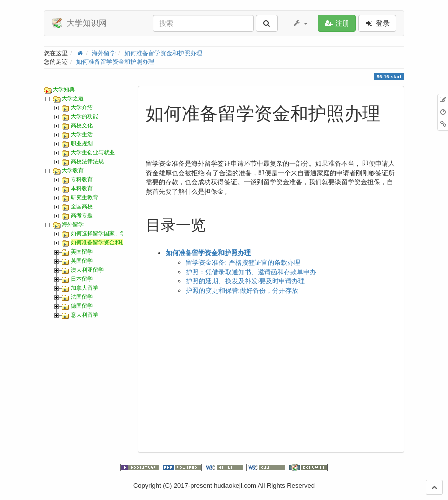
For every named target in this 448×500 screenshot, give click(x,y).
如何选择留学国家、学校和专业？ (112, 233)
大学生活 (82, 134)
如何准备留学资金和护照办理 (163, 53)
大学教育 (73, 170)
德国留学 (82, 306)
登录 (377, 23)
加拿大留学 (84, 288)
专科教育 (82, 179)
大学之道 (73, 98)
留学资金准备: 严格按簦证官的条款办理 (243, 262)
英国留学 (82, 261)
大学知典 (64, 89)
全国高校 (82, 206)
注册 (337, 23)
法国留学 (82, 297)
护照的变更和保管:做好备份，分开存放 (242, 290)
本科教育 (82, 188)
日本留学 (82, 279)
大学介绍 (82, 107)
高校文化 (82, 125)
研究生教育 (84, 197)
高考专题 (82, 215)
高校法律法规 (87, 161)
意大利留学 (84, 315)
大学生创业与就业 (93, 152)
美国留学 (82, 252)
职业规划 (82, 143)
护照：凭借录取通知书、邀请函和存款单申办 (251, 272)
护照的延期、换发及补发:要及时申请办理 (246, 281)
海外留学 (104, 53)
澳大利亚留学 (87, 270)
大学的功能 (84, 116)
